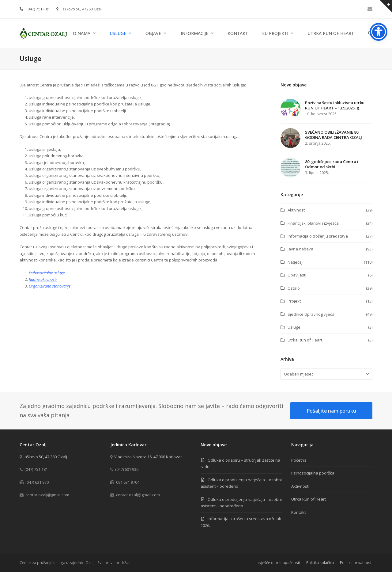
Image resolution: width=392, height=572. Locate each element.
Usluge (294, 327)
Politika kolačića (320, 563)
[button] (370, 33)
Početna (299, 460)
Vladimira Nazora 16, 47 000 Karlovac (148, 457)
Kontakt (298, 512)
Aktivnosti (297, 210)
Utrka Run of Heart (305, 340)
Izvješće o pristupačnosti (278, 563)
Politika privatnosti (356, 563)
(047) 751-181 (38, 9)
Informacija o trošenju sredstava (318, 236)
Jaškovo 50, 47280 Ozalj (82, 9)
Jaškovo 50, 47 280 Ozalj (45, 457)
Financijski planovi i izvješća (313, 223)
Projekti (295, 301)
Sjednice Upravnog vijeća (311, 314)
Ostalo (294, 288)
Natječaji (296, 262)
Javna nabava (300, 249)
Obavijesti (297, 275)
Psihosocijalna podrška (313, 473)
